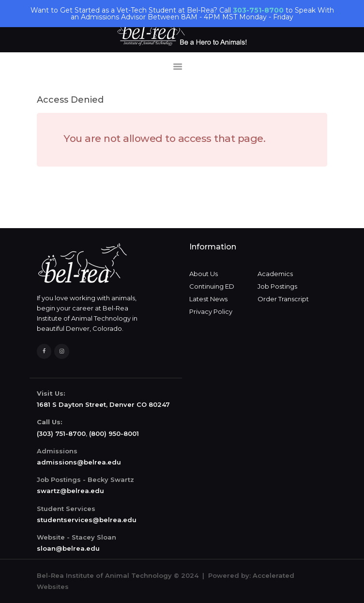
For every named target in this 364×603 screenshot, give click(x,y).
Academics (275, 274)
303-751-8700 (258, 10)
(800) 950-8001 (114, 433)
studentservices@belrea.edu (87, 520)
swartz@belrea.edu (70, 491)
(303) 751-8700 (61, 433)
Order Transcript (283, 299)
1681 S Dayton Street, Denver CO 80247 (103, 404)
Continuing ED (212, 286)
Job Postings (277, 286)
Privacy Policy (211, 311)
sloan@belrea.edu (68, 548)
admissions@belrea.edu (79, 462)
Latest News (208, 299)
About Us (204, 274)
